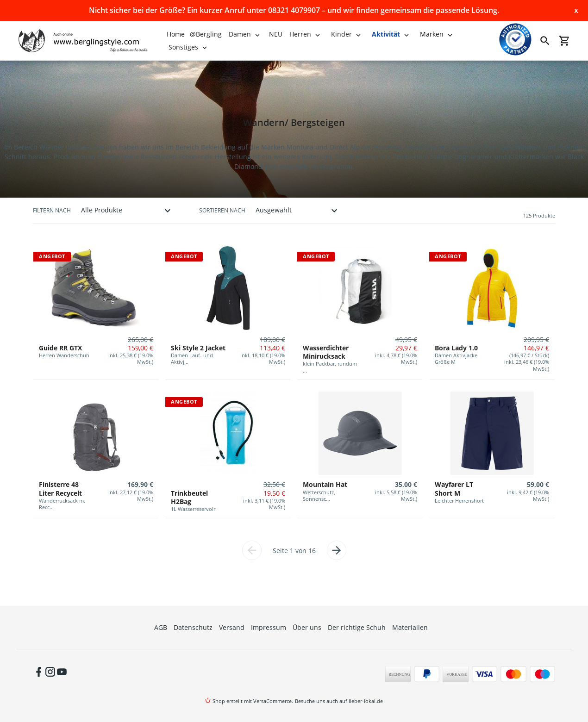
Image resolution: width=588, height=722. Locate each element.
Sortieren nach (222, 210)
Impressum (269, 627)
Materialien (410, 627)
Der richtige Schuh (357, 627)
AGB (161, 627)
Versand (232, 627)
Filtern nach (52, 210)
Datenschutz (193, 627)
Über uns (307, 627)
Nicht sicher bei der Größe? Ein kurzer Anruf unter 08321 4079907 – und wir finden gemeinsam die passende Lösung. (294, 10)
